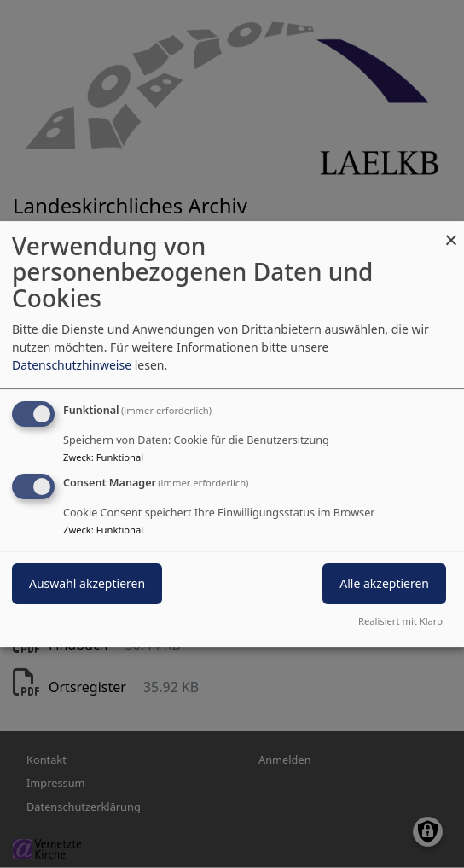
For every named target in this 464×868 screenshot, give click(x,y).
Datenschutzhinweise (72, 365)
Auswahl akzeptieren (87, 584)
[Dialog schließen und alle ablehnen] (451, 232)
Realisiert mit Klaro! (402, 621)
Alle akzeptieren (384, 584)
